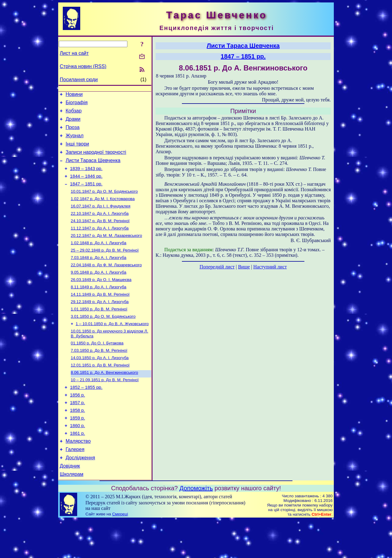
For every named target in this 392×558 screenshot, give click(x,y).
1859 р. (78, 450)
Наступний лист (270, 267)
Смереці (120, 552)
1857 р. (78, 432)
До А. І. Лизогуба (100, 227)
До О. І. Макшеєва (101, 299)
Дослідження (80, 494)
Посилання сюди (79, 80)
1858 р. (78, 441)
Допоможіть (196, 526)
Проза (72, 132)
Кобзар (73, 114)
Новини (74, 95)
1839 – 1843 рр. (86, 178)
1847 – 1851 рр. (86, 195)
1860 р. (78, 458)
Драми (73, 123)
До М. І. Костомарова (103, 211)
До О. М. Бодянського (104, 203)
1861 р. (78, 467)
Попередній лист (217, 267)
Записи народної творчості (96, 159)
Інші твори (77, 150)
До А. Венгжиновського (104, 399)
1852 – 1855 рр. (86, 415)
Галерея (75, 485)
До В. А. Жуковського (112, 346)
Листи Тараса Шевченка (93, 169)
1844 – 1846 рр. (86, 186)
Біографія (77, 104)
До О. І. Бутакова (97, 367)
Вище (244, 267)
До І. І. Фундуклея (101, 219)
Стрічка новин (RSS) (83, 66)
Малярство (78, 475)
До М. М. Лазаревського (106, 251)
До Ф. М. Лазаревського (106, 283)
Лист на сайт (74, 53)
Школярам (72, 512)
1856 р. (78, 424)
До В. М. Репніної (100, 235)
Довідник (70, 503)
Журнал (74, 141)
